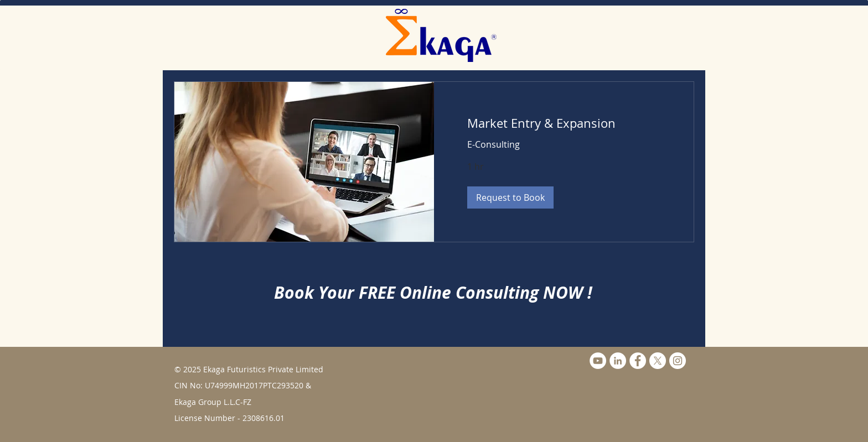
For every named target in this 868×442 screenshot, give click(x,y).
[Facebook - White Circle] (638, 361)
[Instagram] (678, 361)
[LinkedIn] (618, 361)
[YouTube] (598, 361)
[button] (510, 197)
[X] (658, 361)
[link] (564, 123)
